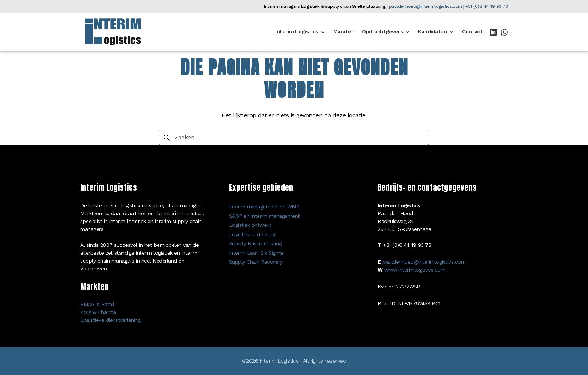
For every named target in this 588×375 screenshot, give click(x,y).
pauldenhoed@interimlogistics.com (425, 6)
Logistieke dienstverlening (110, 320)
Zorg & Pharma (98, 312)
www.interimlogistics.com (415, 270)
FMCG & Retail (97, 304)
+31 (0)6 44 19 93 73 (487, 6)
